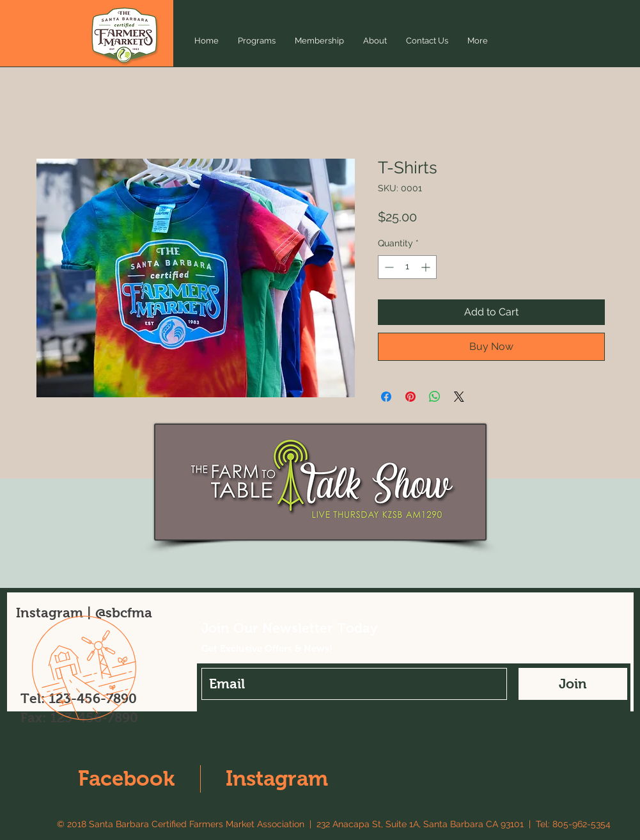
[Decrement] (388, 267)
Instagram (277, 778)
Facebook (126, 778)
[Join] (573, 684)
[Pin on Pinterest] (410, 397)
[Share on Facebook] (386, 397)
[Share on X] (459, 397)
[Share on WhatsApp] (435, 397)
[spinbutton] (407, 267)
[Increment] (427, 267)
